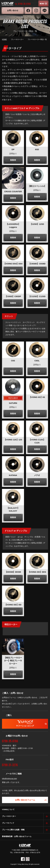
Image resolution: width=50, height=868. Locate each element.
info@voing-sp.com (9, 778)
